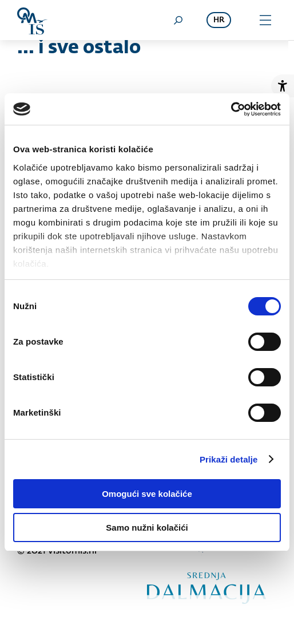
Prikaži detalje (229, 459)
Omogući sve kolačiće (147, 494)
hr (219, 20)
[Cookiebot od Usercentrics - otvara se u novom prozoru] (231, 109)
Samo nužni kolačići (147, 528)
